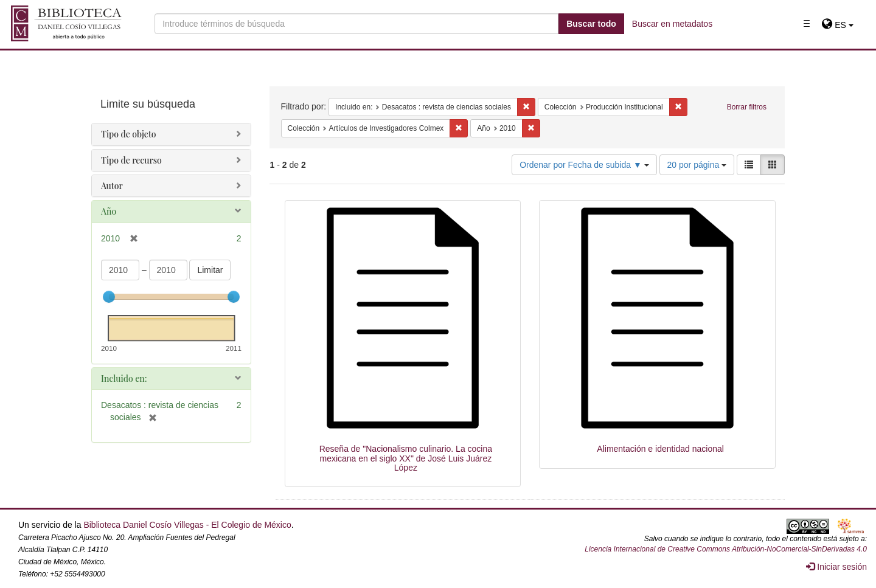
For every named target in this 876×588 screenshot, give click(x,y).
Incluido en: (124, 379)
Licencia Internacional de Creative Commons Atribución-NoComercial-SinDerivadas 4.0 (726, 549)
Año (109, 211)
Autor (112, 186)
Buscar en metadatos (672, 24)
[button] (837, 25)
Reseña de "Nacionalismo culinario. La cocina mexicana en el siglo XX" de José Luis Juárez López (406, 458)
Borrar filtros (747, 107)
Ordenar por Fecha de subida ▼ (584, 165)
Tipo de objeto (129, 134)
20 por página (697, 165)
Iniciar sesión (836, 567)
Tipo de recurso (131, 160)
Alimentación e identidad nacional (660, 449)
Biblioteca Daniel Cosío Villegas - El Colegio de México (187, 525)
